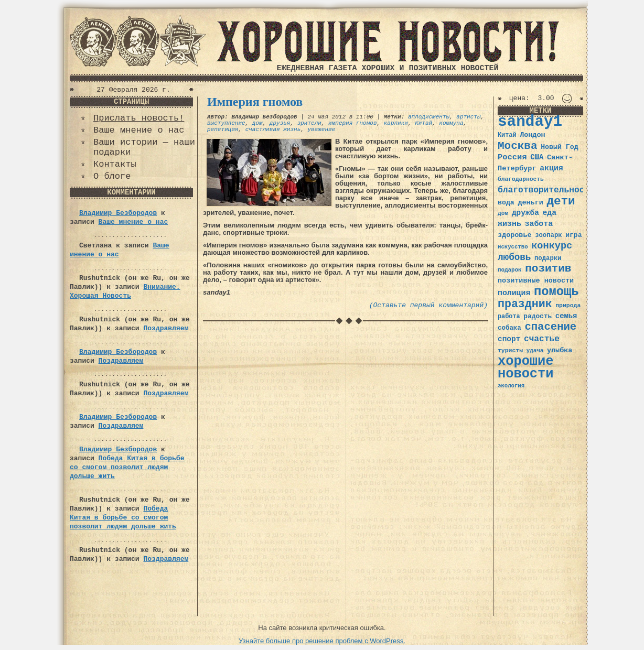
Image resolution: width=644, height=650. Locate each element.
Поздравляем (166, 328)
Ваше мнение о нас (139, 130)
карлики (396, 123)
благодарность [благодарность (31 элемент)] (521, 179)
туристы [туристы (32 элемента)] (510, 350)
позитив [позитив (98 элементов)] (548, 269)
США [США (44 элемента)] (537, 157)
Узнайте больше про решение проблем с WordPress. (322, 641)
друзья (280, 123)
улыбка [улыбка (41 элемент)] (560, 350)
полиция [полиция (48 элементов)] (514, 293)
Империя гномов (255, 102)
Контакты (115, 164)
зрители (309, 123)
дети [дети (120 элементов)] (561, 201)
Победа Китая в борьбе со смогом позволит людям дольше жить (127, 467)
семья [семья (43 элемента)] (566, 316)
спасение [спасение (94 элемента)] (550, 327)
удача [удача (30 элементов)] (535, 351)
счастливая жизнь (273, 129)
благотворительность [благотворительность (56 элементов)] (546, 190)
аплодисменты (429, 117)
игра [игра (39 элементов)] (573, 235)
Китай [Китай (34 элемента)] (507, 135)
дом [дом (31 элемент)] (503, 213)
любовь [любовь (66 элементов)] (514, 257)
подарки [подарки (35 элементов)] (548, 258)
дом (257, 123)
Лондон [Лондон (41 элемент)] (532, 135)
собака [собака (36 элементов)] (509, 328)
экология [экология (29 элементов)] (511, 386)
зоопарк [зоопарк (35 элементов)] (548, 235)
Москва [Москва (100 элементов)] (518, 146)
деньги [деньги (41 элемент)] (530, 203)
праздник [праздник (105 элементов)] (525, 304)
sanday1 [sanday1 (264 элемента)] (530, 122)
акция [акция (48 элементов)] (551, 168)
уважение (321, 129)
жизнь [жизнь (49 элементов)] (509, 224)
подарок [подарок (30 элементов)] (510, 270)
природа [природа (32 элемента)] (568, 305)
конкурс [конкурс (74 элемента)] (552, 246)
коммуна (451, 123)
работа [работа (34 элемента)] (509, 317)
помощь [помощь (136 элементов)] (556, 292)
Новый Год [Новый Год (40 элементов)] (559, 147)
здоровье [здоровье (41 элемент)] (515, 235)
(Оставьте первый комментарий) (428, 305)
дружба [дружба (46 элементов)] (525, 213)
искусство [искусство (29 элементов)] (513, 247)
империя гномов (352, 123)
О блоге (112, 176)
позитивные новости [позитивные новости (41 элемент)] (536, 281)
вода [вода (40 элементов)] (506, 203)
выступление (226, 123)
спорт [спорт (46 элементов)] (509, 339)
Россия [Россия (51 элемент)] (512, 157)
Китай (423, 123)
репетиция (223, 129)
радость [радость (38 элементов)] (538, 316)
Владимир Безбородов (118, 213)
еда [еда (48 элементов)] (549, 213)
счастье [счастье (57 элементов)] (542, 339)
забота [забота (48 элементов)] (539, 224)
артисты (468, 117)
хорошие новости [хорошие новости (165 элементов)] (526, 368)
